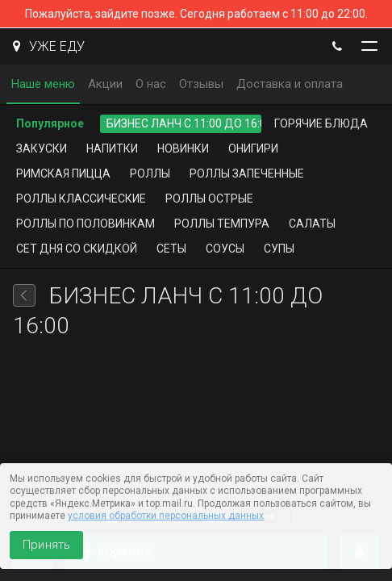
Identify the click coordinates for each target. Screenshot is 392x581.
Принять (46, 545)
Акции (105, 84)
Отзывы (201, 84)
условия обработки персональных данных (166, 516)
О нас (151, 84)
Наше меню (43, 84)
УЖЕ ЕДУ (49, 46)
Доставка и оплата (290, 84)
